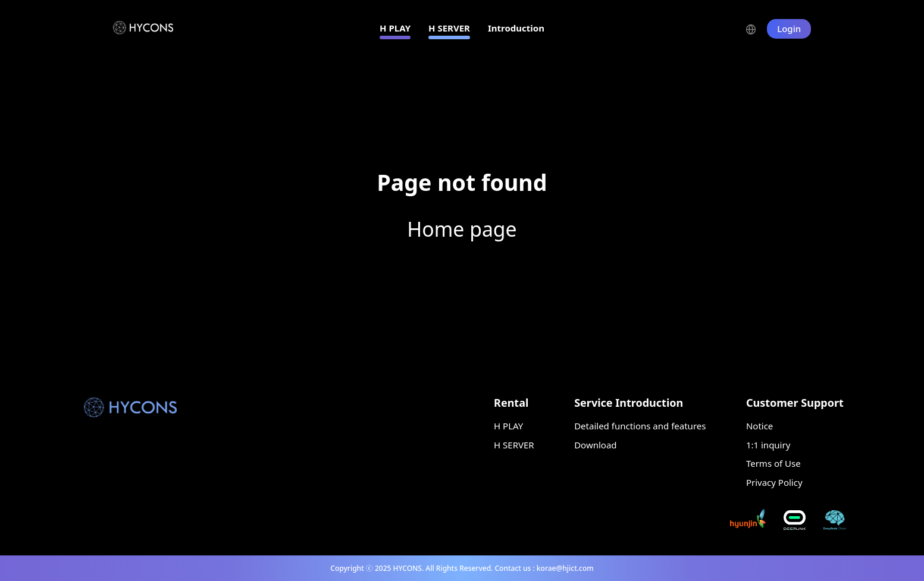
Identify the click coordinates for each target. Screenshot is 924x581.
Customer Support (795, 403)
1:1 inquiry (768, 445)
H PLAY (395, 28)
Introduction (516, 28)
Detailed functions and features (640, 426)
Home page (462, 229)
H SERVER (449, 28)
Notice (759, 426)
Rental (511, 403)
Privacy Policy (774, 482)
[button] (757, 28)
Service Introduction (629, 403)
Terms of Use (773, 463)
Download (595, 445)
